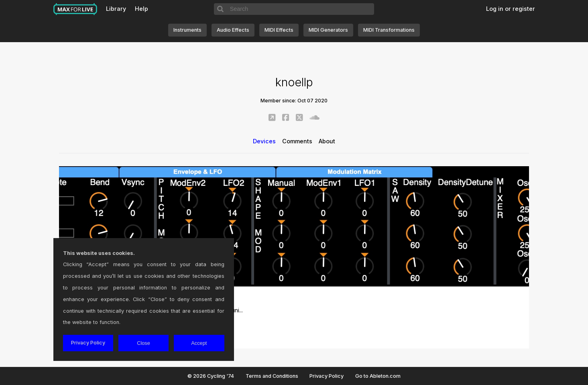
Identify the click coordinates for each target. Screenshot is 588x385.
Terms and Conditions (272, 376)
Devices (264, 141)
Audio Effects (233, 30)
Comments (297, 141)
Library (116, 9)
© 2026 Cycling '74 (211, 376)
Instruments (187, 30)
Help (141, 9)
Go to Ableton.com (378, 376)
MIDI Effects (279, 30)
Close (143, 343)
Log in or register (511, 9)
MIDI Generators (328, 30)
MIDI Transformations (389, 30)
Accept (199, 343)
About (327, 141)
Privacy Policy (327, 376)
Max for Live (75, 9)
